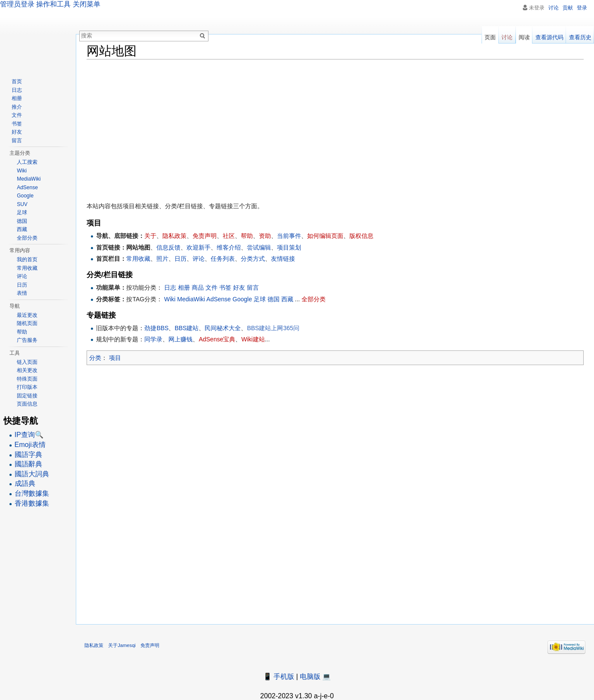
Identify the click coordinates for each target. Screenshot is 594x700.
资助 (265, 236)
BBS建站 (187, 328)
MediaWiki (191, 299)
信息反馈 (168, 247)
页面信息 (27, 404)
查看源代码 (549, 37)
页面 (490, 37)
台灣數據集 (32, 493)
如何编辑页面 (325, 236)
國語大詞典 (32, 474)
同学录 (153, 339)
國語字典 (28, 455)
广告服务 (27, 340)
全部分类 (314, 299)
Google (242, 299)
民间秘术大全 (223, 328)
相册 (184, 287)
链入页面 (27, 362)
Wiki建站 (253, 339)
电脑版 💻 (315, 677)
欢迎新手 (199, 247)
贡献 (568, 8)
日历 (180, 259)
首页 (17, 81)
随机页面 (27, 323)
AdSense (219, 299)
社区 (229, 236)
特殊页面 (27, 379)
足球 (260, 299)
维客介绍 (229, 247)
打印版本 (27, 387)
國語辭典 (28, 464)
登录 (582, 8)
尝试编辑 (259, 247)
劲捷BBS (156, 328)
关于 (150, 236)
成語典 (25, 483)
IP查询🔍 (29, 435)
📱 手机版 (279, 677)
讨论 (554, 8)
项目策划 (289, 247)
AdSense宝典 (217, 339)
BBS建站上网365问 (273, 328)
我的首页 (27, 259)
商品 (198, 287)
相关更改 (27, 370)
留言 (253, 287)
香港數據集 (32, 503)
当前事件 (289, 236)
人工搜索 (27, 162)
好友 (239, 287)
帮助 (247, 236)
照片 (162, 259)
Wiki (170, 299)
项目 (115, 358)
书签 (225, 287)
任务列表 (223, 259)
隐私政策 (174, 236)
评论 (199, 259)
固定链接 (27, 396)
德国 (274, 299)
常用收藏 (138, 259)
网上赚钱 (180, 339)
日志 (170, 287)
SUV (22, 204)
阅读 (524, 37)
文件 (211, 287)
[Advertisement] (335, 128)
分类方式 (253, 259)
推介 (17, 107)
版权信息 (361, 236)
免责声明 (205, 236)
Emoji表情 (30, 445)
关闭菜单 (87, 4)
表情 (22, 293)
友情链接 (283, 259)
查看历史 (580, 37)
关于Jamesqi (122, 645)
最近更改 (27, 315)
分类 (95, 358)
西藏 (287, 299)
